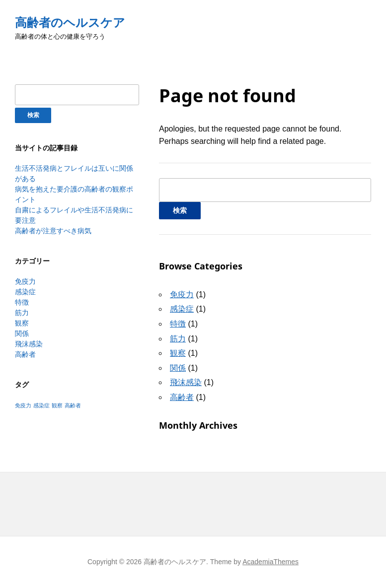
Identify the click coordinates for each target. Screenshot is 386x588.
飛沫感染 (29, 344)
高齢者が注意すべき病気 (53, 231)
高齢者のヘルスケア (70, 23)
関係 (22, 333)
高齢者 (25, 354)
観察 (22, 323)
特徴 (22, 302)
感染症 (25, 292)
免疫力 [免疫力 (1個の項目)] (23, 405)
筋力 (22, 313)
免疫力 (25, 281)
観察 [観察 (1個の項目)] (57, 405)
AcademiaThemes (270, 562)
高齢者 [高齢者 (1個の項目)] (73, 405)
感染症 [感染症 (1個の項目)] (41, 405)
